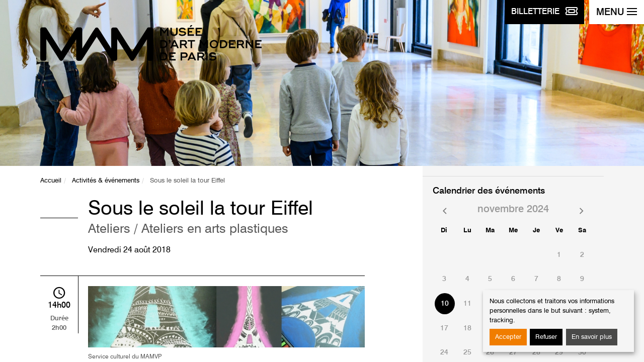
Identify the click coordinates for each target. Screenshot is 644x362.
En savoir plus (592, 337)
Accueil (51, 181)
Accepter (508, 337)
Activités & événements (106, 181)
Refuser (546, 337)
